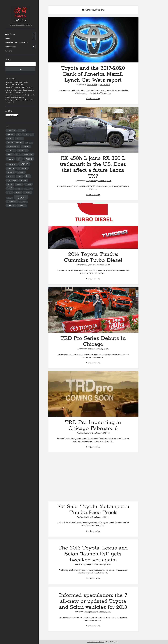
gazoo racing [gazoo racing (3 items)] (28, 155)
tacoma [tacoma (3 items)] (28, 193)
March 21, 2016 (105, 181)
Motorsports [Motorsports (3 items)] (12, 181)
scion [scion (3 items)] (10, 193)
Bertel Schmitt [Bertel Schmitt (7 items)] (15, 143)
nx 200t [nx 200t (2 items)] (10, 184)
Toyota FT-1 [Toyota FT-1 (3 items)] (12, 202)
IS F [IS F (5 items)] (19, 159)
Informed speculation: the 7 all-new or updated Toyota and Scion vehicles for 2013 (93, 601)
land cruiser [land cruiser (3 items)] (12, 164)
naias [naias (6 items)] (24, 180)
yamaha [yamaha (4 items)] (22, 206)
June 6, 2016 (105, 85)
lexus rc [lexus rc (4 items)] (11, 172)
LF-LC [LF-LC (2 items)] (20, 176)
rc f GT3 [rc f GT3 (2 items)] (19, 189)
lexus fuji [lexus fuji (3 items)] (11, 168)
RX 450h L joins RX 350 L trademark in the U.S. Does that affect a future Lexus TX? (93, 130)
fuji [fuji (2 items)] (18, 155)
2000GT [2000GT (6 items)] (28, 134)
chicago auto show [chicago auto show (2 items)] (13, 147)
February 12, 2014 (103, 265)
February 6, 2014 (103, 349)
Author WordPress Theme (96, 642)
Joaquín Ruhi (92, 85)
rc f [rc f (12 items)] (10, 188)
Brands (8, 38)
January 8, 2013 (105, 564)
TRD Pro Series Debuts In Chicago (93, 310)
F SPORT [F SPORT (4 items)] (23, 151)
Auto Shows (10, 34)
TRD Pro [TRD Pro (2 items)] (24, 202)
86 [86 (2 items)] (19, 135)
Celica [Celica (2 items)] (29, 143)
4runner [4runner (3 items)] (10, 135)
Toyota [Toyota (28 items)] (21, 197)
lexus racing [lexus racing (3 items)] (23, 168)
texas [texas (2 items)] (9, 198)
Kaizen (90, 349)
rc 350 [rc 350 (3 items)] (28, 184)
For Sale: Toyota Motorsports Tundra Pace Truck (93, 478)
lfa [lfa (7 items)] (28, 176)
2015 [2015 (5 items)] (19, 138)
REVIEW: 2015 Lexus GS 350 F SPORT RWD (19, 87)
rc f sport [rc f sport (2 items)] (29, 189)
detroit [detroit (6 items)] (11, 151)
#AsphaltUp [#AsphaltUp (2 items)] (11, 130)
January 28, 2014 (103, 517)
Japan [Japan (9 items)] (29, 159)
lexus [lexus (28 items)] (24, 164)
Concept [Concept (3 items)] (26, 147)
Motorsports (11, 47)
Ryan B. (90, 265)
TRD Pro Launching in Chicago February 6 (93, 394)
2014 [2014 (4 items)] (10, 139)
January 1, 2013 (105, 612)
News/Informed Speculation (17, 42)
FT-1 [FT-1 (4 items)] (10, 154)
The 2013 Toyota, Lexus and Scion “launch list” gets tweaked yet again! (93, 554)
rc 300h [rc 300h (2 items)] (19, 184)
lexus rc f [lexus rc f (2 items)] (10, 176)
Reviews (9, 51)
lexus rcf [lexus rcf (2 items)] (21, 172)
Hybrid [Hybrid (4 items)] (10, 159)
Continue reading (93, 99)
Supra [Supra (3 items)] (18, 193)
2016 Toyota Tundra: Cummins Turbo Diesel (93, 226)
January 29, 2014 (103, 433)
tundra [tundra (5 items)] (11, 205)
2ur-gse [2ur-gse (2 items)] (22, 130)
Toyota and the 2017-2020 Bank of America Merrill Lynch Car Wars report (93, 40)
